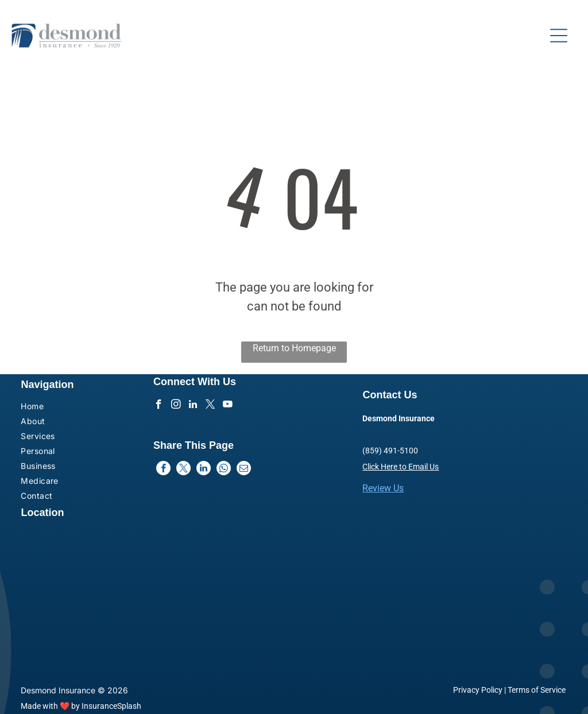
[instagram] (176, 406)
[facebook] (159, 406)
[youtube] (228, 406)
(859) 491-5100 (390, 451)
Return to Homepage (294, 348)
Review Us (383, 488)
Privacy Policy (478, 690)
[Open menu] (559, 36)
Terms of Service (537, 690)
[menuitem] (64, 408)
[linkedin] (193, 406)
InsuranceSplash (111, 706)
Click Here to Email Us (401, 467)
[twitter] (210, 406)
